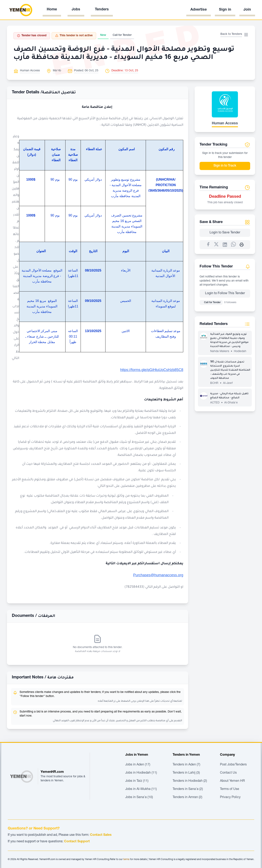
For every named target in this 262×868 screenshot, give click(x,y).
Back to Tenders (231, 34)
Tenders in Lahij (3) (186, 773)
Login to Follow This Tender (225, 294)
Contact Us (228, 773)
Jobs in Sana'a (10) (139, 797)
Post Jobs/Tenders (233, 765)
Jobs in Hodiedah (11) (141, 773)
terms (126, 859)
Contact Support (77, 842)
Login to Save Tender (225, 233)
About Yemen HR (232, 781)
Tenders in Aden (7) (186, 765)
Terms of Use (230, 789)
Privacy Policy (230, 797)
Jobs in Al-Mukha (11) (141, 789)
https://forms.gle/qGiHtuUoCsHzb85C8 (152, 370)
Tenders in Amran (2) (187, 797)
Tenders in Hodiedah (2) (190, 781)
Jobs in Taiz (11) (137, 781)
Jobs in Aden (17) (138, 765)
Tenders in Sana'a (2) (188, 789)
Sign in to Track (225, 166)
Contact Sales (101, 835)
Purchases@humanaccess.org (158, 575)
